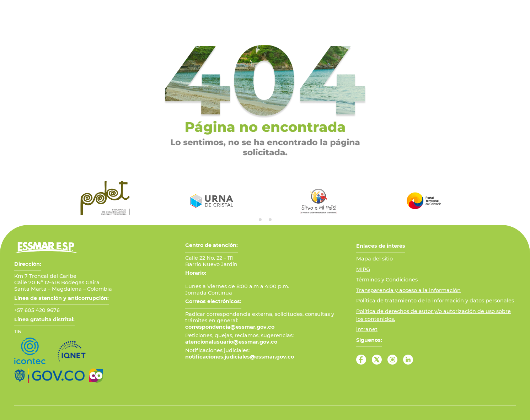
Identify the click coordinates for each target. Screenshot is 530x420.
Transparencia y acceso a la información (408, 290)
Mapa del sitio (374, 259)
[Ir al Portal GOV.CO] (49, 376)
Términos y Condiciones (387, 280)
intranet (367, 329)
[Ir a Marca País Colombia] (96, 376)
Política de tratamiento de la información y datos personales (435, 301)
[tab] (260, 220)
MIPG (363, 269)
